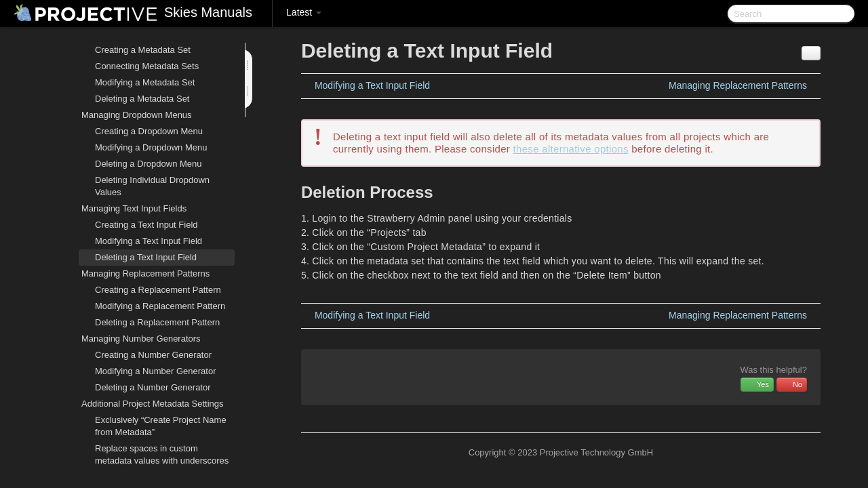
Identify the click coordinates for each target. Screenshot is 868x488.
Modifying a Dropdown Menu (151, 147)
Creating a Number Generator (153, 355)
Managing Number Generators (133, 339)
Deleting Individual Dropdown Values (152, 186)
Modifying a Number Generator (155, 371)
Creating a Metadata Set (143, 50)
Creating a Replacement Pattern (158, 290)
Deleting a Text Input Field (146, 257)
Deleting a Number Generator (153, 387)
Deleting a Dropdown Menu (149, 164)
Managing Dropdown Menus (129, 115)
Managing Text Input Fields (126, 209)
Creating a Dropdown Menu (149, 131)
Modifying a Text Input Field (149, 241)
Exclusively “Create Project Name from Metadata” (161, 426)
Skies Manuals (208, 12)
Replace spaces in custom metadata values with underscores (162, 454)
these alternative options (571, 149)
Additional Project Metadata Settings (144, 404)
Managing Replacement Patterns (137, 274)
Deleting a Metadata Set (142, 99)
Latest (304, 12)
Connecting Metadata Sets (147, 66)
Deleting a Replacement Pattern (157, 322)
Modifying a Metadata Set (145, 82)
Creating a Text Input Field (146, 225)
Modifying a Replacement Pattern (160, 306)
